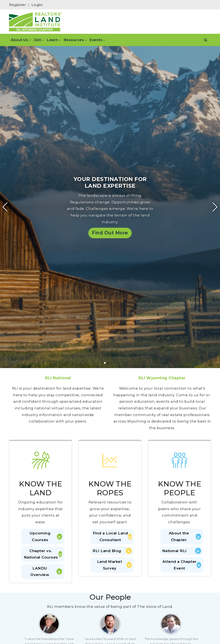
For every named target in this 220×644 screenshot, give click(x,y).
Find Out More (110, 233)
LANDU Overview (46, 572)
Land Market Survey (114, 565)
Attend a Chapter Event (182, 565)
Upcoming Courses (46, 536)
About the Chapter (185, 536)
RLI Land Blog (112, 551)
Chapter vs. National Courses (43, 554)
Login (37, 5)
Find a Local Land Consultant (112, 536)
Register (18, 5)
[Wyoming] (37, 22)
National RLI (182, 551)
